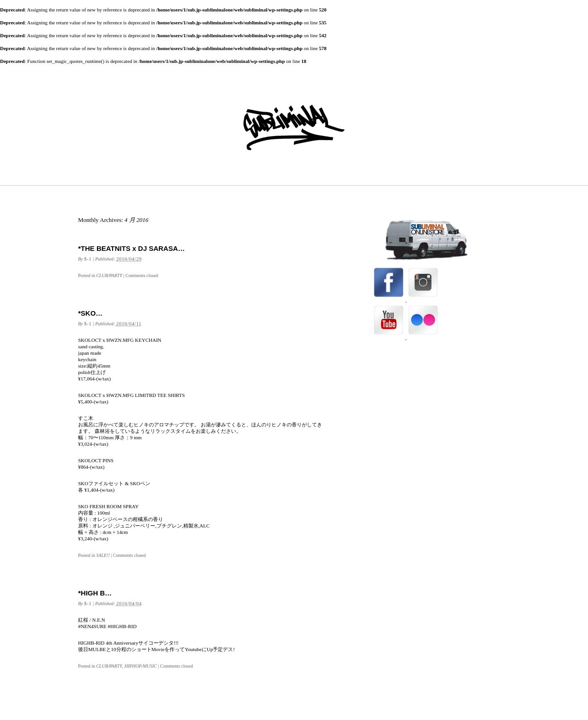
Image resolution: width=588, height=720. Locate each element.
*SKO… (90, 313)
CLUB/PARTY (109, 275)
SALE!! (103, 555)
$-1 (88, 259)
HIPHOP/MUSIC (141, 666)
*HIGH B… (95, 593)
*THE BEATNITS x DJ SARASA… (131, 248)
